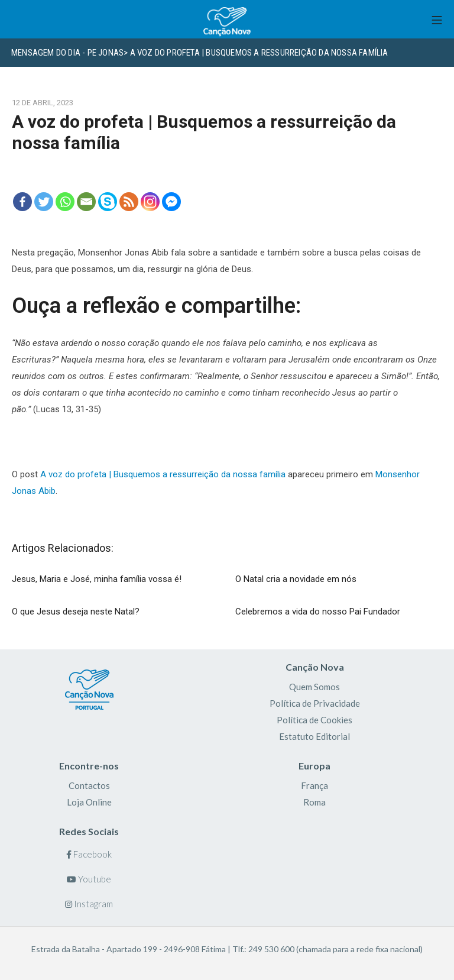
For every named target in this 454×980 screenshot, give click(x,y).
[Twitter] (44, 202)
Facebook (89, 854)
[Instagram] (150, 202)
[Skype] (108, 202)
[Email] (86, 202)
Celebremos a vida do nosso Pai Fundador (318, 612)
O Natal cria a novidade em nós (296, 579)
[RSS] (129, 202)
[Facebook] (22, 202)
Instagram (89, 904)
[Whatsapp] (65, 202)
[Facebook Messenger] (171, 202)
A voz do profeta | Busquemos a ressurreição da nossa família (163, 474)
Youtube (89, 879)
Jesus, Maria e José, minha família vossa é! (97, 579)
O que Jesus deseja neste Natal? (76, 612)
